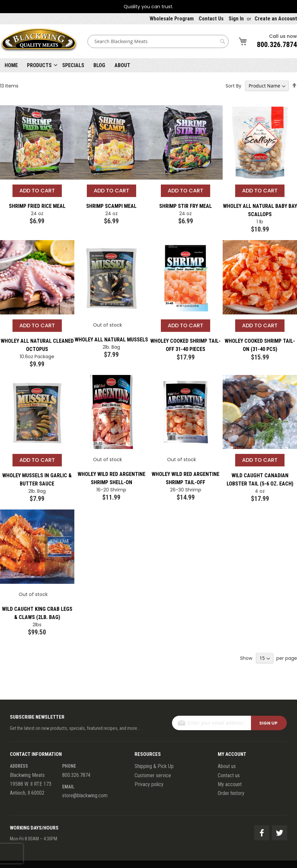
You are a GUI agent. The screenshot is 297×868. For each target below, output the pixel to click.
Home (11, 65)
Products (39, 65)
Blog (99, 65)
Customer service (153, 775)
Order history (231, 793)
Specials (73, 65)
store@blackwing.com (85, 795)
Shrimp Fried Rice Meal (37, 206)
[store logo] (39, 41)
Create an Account (276, 19)
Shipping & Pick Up (154, 766)
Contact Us (211, 19)
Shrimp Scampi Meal (111, 206)
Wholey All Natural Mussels (111, 340)
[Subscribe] (269, 723)
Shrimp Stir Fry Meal (186, 206)
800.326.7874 (277, 45)
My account (230, 784)
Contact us (229, 775)
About (122, 65)
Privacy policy (149, 784)
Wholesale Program (172, 19)
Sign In (236, 19)
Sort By (234, 86)
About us (227, 766)
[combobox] (158, 41)
